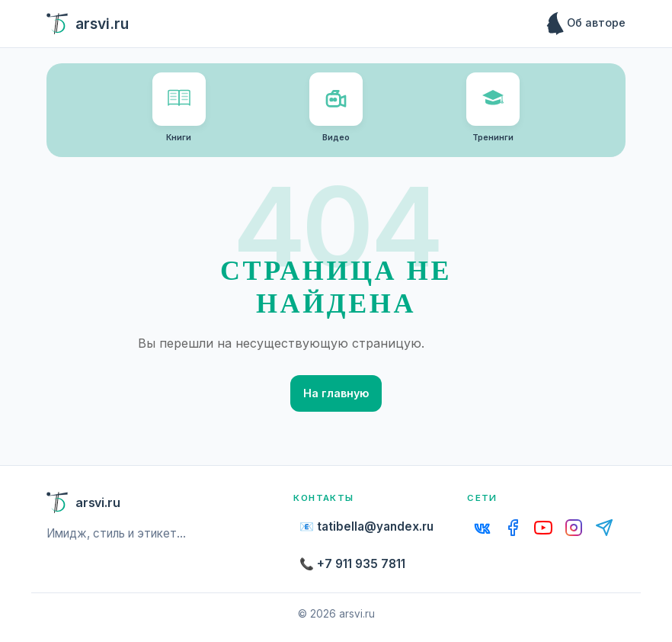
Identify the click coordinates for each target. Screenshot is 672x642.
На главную (336, 393)
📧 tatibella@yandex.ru (366, 526)
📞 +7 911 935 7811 (352, 564)
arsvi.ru (88, 24)
